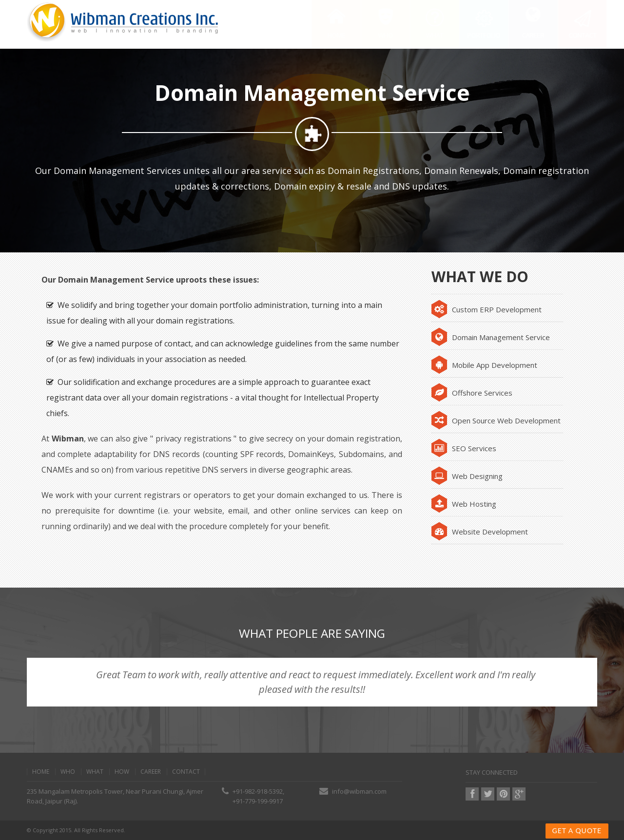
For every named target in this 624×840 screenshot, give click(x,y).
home (41, 772)
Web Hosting (464, 504)
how (122, 772)
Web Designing (467, 476)
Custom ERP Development (487, 309)
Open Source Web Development (496, 420)
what (95, 772)
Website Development (480, 532)
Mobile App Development (484, 365)
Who (68, 772)
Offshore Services (472, 393)
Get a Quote (577, 830)
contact (186, 772)
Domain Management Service (491, 337)
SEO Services (464, 448)
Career (151, 772)
